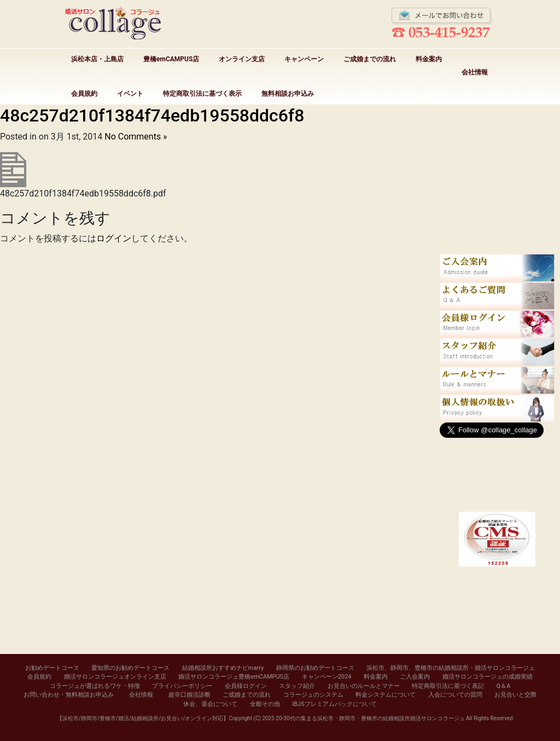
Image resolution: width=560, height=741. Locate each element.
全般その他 (265, 704)
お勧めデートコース (52, 668)
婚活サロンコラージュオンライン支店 (115, 677)
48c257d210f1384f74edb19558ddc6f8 (152, 115)
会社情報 (475, 72)
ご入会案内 (415, 677)
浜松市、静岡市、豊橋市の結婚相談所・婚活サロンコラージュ (451, 668)
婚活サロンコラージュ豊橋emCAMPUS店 (234, 677)
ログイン (114, 238)
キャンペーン (304, 59)
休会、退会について (210, 704)
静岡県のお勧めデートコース (315, 668)
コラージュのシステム (313, 695)
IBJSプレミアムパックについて (334, 704)
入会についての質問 (455, 695)
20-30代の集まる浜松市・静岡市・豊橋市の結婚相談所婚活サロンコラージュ (370, 718)
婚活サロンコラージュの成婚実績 (488, 677)
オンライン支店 (242, 59)
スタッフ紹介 (297, 686)
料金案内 (429, 59)
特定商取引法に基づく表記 (448, 686)
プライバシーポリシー (182, 686)
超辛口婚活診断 (189, 695)
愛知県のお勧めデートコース (130, 668)
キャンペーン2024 (327, 677)
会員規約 (84, 94)
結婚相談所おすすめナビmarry (223, 668)
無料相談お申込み (288, 94)
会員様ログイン (246, 686)
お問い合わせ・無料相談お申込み (69, 695)
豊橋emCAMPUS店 (171, 59)
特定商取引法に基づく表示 (202, 94)
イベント (130, 94)
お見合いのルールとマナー (364, 686)
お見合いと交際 (515, 695)
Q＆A (504, 686)
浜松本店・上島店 (97, 59)
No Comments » (136, 137)
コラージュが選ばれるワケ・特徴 (95, 686)
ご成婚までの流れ (370, 59)
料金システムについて (386, 695)
